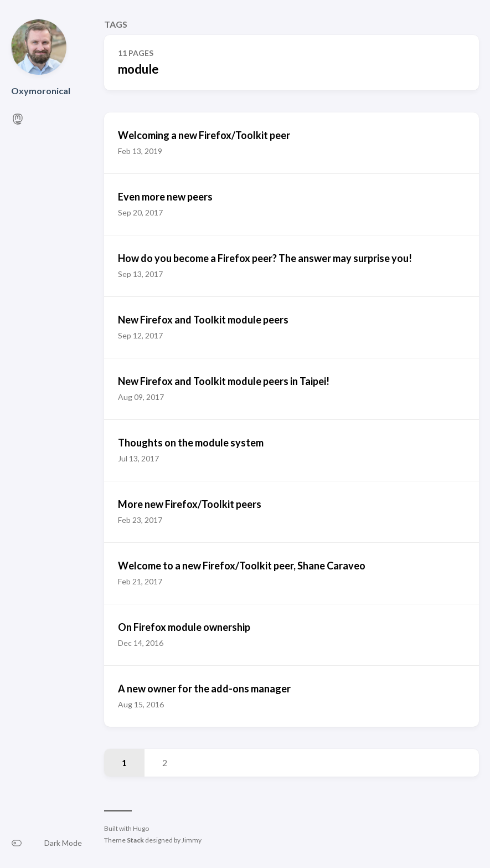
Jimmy (192, 840)
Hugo (141, 828)
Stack (135, 840)
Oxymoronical (41, 91)
